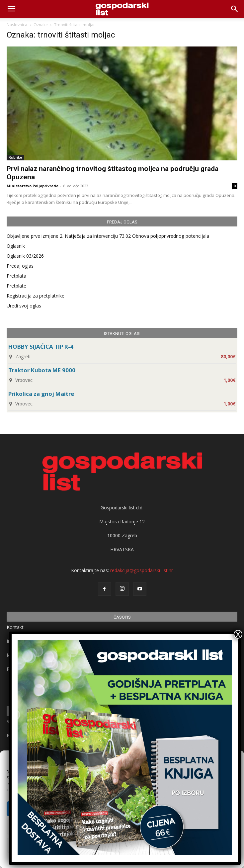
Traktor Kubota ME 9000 (42, 370)
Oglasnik (16, 246)
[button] (235, 9)
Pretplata (16, 276)
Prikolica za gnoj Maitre (41, 394)
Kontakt (15, 627)
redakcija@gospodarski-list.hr (142, 570)
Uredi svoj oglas (24, 306)
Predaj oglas (20, 266)
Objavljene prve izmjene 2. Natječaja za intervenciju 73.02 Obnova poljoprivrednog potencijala (108, 236)
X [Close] (238, 634)
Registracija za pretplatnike (36, 296)
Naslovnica (17, 25)
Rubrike (15, 157)
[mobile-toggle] (11, 9)
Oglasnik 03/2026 (25, 256)
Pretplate (16, 286)
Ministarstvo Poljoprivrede (33, 186)
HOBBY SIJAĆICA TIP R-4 (41, 347)
